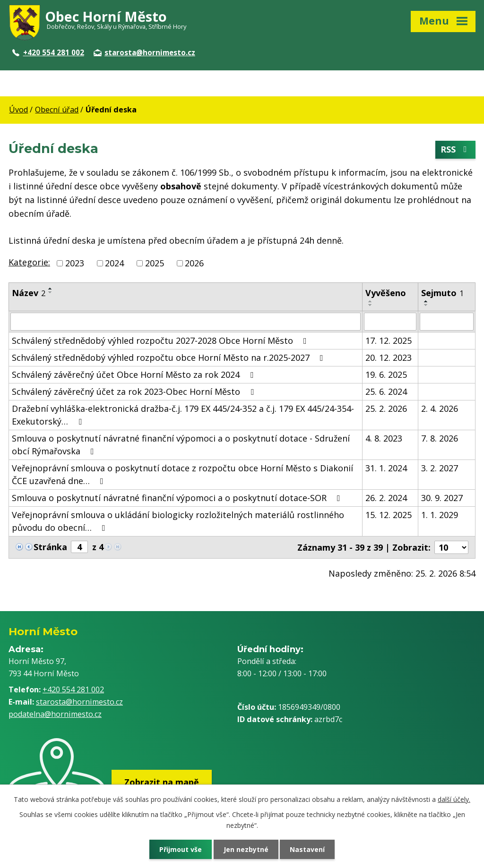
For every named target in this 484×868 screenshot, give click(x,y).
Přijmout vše (181, 849)
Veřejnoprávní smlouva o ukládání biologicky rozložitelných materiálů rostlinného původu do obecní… (178, 521)
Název (29, 293)
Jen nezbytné (246, 849)
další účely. (454, 799)
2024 (114, 263)
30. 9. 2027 (442, 498)
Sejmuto (442, 293)
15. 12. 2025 (389, 515)
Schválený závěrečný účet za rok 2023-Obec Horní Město (135, 391)
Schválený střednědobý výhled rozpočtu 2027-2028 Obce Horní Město (161, 340)
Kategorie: (29, 262)
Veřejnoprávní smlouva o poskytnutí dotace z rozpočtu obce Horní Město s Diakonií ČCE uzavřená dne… (182, 474)
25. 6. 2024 (386, 391)
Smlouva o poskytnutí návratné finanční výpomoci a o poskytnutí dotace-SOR (178, 498)
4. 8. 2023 (384, 438)
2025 (155, 263)
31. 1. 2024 (386, 468)
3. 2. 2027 (440, 468)
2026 (194, 263)
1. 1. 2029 (440, 515)
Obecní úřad (57, 110)
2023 (75, 263)
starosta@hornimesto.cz (144, 52)
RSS (456, 150)
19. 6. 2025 (386, 374)
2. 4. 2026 (440, 408)
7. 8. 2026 (440, 438)
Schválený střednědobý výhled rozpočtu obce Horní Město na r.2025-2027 (169, 357)
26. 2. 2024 (386, 498)
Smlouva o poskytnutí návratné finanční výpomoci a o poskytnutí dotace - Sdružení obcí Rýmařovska (181, 445)
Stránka (50, 547)
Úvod (18, 110)
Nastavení (308, 849)
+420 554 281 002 (48, 52)
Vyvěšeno (386, 293)
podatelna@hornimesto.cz (55, 714)
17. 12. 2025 (389, 340)
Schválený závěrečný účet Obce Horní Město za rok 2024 (134, 374)
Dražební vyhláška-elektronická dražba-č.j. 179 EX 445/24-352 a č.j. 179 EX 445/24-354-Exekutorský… (183, 415)
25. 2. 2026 (386, 408)
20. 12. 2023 (389, 357)
